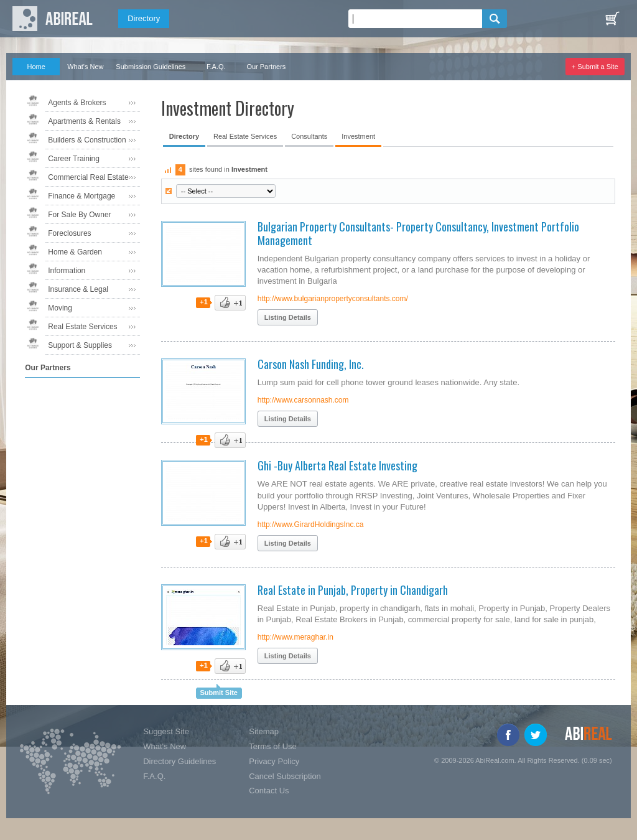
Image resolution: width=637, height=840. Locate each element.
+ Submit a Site (595, 67)
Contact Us (269, 791)
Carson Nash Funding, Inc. (311, 364)
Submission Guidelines (151, 67)
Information (67, 271)
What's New (85, 67)
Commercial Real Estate (88, 177)
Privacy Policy (274, 761)
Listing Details (288, 317)
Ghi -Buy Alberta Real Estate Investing (337, 465)
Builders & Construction (87, 140)
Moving (60, 308)
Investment (358, 136)
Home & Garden (75, 252)
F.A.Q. (216, 67)
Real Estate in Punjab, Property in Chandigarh (353, 590)
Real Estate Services (82, 327)
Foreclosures (69, 233)
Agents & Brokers (77, 103)
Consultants (309, 136)
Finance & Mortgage (81, 196)
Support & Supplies (80, 345)
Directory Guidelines (179, 761)
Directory (144, 18)
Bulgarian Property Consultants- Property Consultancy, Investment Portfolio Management (418, 233)
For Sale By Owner (79, 215)
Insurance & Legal (78, 289)
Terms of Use (273, 746)
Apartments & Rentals (84, 121)
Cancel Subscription (285, 776)
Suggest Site (166, 731)
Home (36, 67)
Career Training (74, 159)
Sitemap (264, 731)
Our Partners (266, 67)
